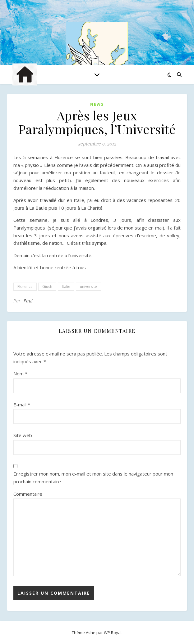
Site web (23, 435)
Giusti (47, 286)
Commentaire (28, 494)
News (97, 104)
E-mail (22, 405)
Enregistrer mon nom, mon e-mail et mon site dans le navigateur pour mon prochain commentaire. (93, 478)
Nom (20, 373)
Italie (66, 286)
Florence (25, 286)
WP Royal (113, 633)
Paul (28, 301)
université (88, 286)
